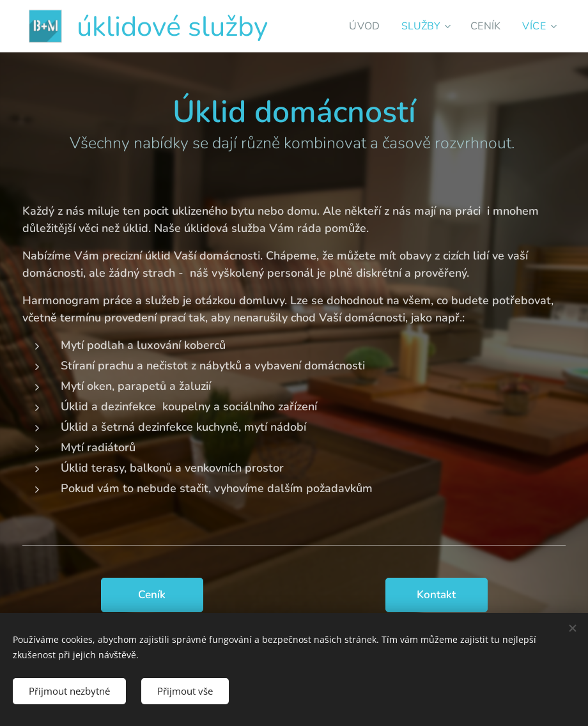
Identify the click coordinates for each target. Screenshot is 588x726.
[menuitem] (359, 26)
